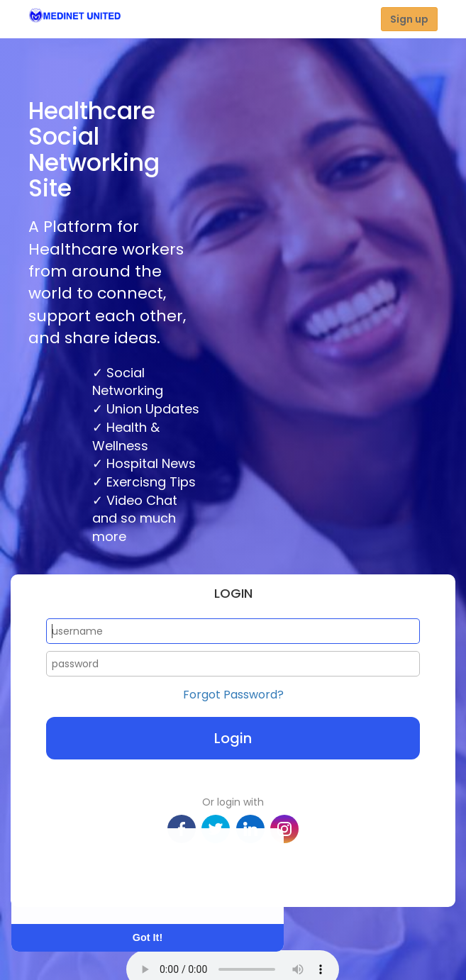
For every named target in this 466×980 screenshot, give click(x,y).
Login (233, 738)
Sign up (409, 19)
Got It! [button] (148, 937)
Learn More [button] (65, 895)
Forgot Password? (233, 695)
